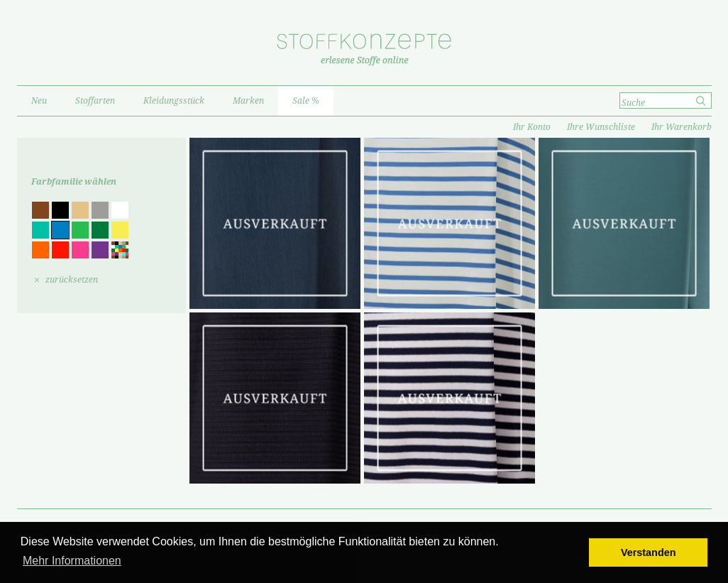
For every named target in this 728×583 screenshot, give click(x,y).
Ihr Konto (532, 127)
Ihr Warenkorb (682, 127)
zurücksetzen (72, 280)
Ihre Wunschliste (601, 127)
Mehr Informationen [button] (72, 561)
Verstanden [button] (649, 552)
